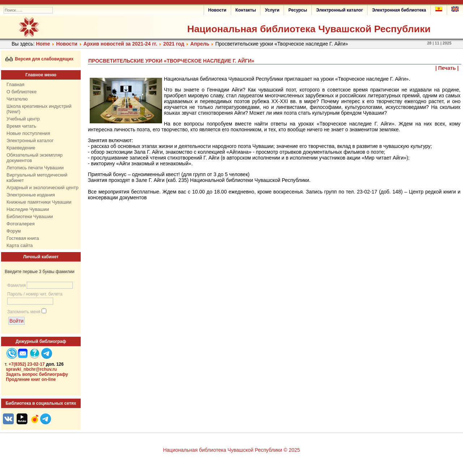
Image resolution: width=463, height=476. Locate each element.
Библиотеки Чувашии (30, 216)
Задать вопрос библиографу (37, 374)
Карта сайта (20, 245)
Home (43, 44)
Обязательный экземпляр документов (35, 158)
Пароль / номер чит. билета (35, 294)
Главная (15, 84)
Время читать (21, 126)
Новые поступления (28, 133)
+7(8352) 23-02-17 (27, 364)
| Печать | (447, 68)
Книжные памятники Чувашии (39, 202)
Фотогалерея (21, 224)
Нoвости (67, 44)
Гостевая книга (23, 238)
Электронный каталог (339, 10)
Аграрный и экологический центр (43, 188)
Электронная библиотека (399, 10)
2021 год (174, 44)
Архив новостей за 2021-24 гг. (120, 44)
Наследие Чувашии (28, 209)
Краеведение (21, 148)
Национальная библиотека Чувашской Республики (309, 29)
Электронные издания (31, 195)
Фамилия (16, 285)
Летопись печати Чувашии (35, 168)
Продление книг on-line (31, 379)
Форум (14, 231)
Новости (217, 10)
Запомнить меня (24, 312)
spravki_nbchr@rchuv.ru (31, 369)
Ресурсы (298, 10)
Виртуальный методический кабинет (37, 178)
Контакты (246, 10)
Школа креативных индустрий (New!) (39, 109)
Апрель (200, 44)
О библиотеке (22, 92)
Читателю (17, 99)
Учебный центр (23, 119)
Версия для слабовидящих (40, 59)
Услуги (272, 10)
